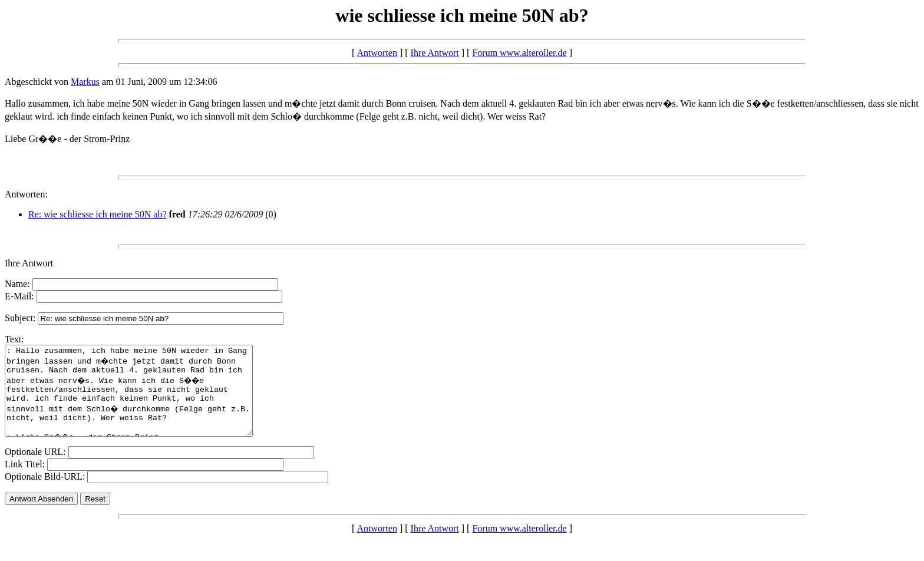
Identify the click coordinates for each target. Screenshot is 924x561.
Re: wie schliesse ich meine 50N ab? (98, 214)
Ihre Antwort (435, 53)
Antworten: (26, 194)
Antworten (377, 53)
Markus (85, 82)
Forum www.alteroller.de (519, 53)
